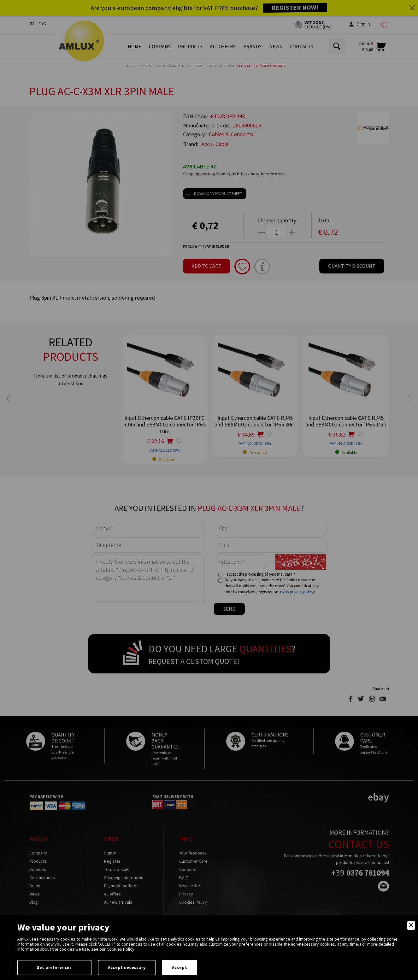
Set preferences (54, 967)
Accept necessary (127, 967)
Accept (180, 967)
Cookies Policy (121, 949)
